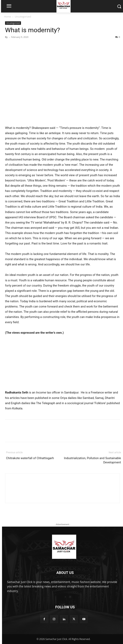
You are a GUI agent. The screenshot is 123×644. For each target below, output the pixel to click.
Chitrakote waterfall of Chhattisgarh (30, 458)
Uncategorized (23, 17)
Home (7, 17)
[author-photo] (63, 481)
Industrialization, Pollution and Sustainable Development (92, 460)
